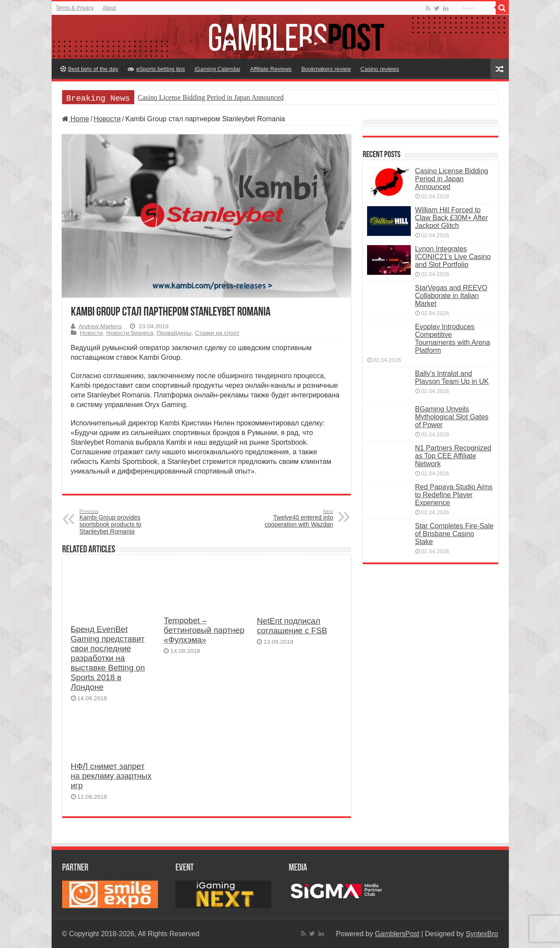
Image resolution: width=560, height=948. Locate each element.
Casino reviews (380, 69)
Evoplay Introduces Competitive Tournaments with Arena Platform (453, 339)
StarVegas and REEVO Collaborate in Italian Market (451, 296)
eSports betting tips (156, 69)
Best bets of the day (89, 69)
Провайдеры (174, 333)
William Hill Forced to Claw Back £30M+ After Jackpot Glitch (452, 218)
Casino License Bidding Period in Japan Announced (211, 97)
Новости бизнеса (130, 333)
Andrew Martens (100, 326)
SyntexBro (482, 934)
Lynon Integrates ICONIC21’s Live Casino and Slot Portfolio (453, 257)
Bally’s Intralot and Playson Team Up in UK (452, 377)
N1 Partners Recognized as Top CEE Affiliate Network (453, 456)
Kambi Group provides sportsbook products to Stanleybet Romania (124, 522)
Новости (107, 119)
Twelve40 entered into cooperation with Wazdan (289, 518)
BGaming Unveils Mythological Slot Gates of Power (452, 417)
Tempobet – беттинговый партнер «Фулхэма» (204, 630)
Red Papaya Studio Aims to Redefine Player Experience (454, 495)
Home (76, 119)
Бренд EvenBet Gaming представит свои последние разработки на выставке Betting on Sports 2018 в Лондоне (108, 658)
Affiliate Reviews (271, 69)
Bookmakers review (326, 69)
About (109, 8)
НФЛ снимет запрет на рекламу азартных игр (111, 776)
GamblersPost (397, 934)
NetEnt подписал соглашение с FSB (292, 626)
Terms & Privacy (75, 8)
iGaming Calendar (218, 69)
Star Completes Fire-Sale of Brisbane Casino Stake (455, 534)
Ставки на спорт (217, 333)
